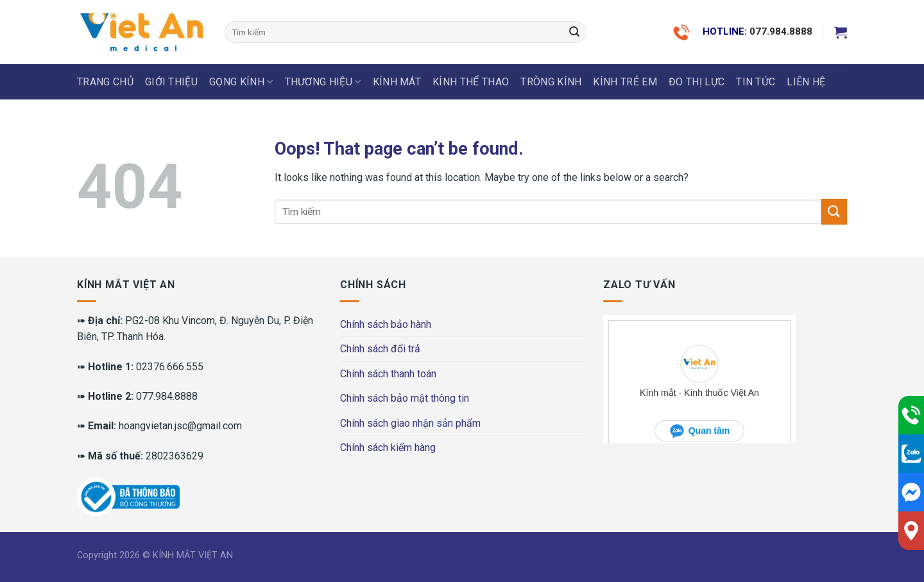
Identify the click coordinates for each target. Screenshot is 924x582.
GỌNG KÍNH (241, 82)
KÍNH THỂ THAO (471, 82)
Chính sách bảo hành (386, 324)
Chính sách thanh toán (388, 374)
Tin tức (756, 82)
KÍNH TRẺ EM (625, 82)
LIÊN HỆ (806, 82)
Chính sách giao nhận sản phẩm (410, 423)
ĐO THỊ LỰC (697, 82)
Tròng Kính (551, 82)
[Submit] (574, 32)
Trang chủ (105, 82)
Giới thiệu (171, 82)
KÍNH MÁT (397, 82)
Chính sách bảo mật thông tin (405, 398)
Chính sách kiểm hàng (388, 448)
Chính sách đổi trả (380, 349)
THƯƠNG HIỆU (323, 82)
